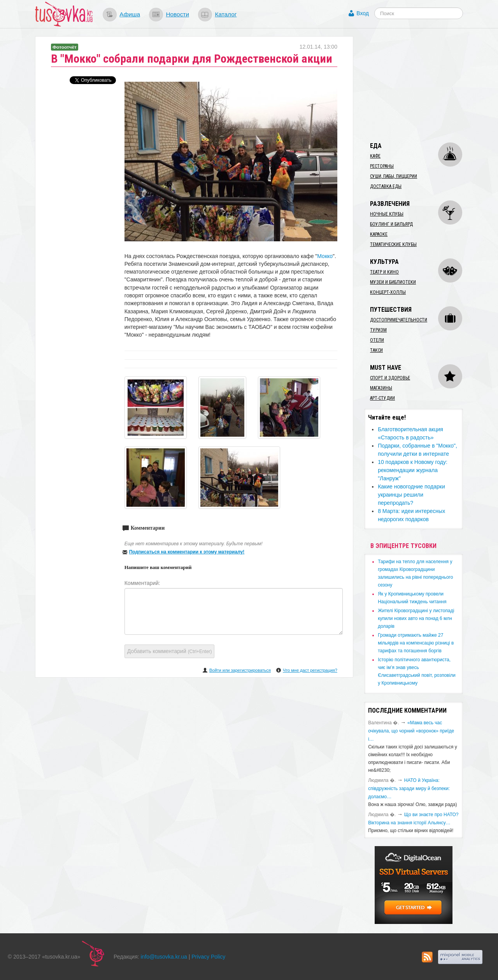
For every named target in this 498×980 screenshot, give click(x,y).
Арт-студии (382, 398)
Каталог (226, 14)
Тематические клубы (393, 244)
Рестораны (382, 166)
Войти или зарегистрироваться (240, 670)
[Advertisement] (423, 85)
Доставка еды (386, 186)
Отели (377, 340)
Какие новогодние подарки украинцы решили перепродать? (411, 495)
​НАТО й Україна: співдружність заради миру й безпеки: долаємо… (409, 789)
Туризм (378, 330)
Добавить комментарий (170, 651)
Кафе (375, 156)
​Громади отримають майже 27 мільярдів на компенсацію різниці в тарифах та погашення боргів (416, 643)
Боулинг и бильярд (391, 224)
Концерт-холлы (388, 292)
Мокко (325, 256)
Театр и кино (384, 272)
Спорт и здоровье (390, 378)
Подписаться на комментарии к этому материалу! (187, 552)
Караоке (379, 234)
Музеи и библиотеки (393, 282)
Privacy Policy (208, 957)
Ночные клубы (387, 214)
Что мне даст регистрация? (310, 670)
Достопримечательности (399, 320)
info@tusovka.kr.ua (164, 957)
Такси (376, 350)
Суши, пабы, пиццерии (394, 176)
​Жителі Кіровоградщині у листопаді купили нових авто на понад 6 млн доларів (416, 618)
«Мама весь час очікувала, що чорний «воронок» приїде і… (411, 731)
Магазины (381, 388)
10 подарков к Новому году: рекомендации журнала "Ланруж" (413, 470)
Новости (177, 14)
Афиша (130, 14)
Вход (363, 13)
